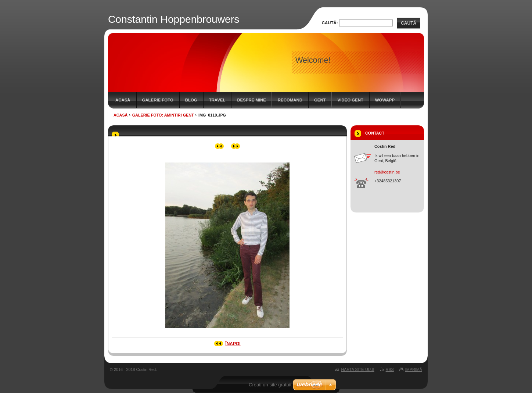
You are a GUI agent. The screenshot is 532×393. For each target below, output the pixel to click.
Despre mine (251, 100)
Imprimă (414, 369)
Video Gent (351, 100)
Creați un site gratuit (270, 385)
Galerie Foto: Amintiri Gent (163, 115)
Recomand (290, 100)
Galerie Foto (158, 100)
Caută (409, 23)
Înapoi (233, 344)
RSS (390, 369)
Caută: (330, 23)
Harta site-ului (357, 369)
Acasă (123, 100)
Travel (217, 100)
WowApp (385, 100)
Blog (191, 100)
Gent (320, 100)
